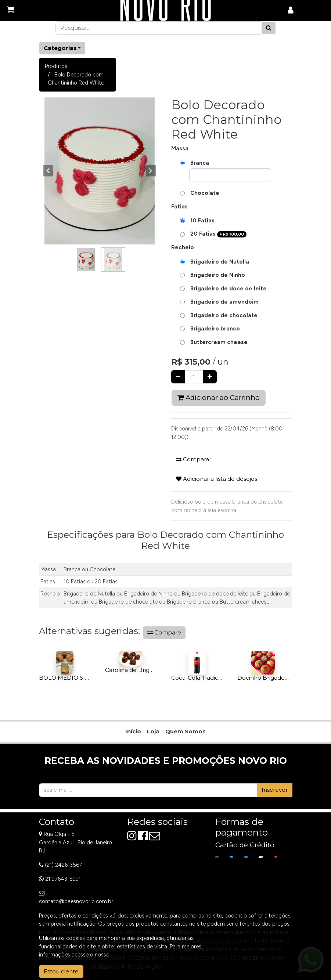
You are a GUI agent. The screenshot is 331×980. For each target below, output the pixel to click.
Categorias (60, 48)
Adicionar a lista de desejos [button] (217, 479)
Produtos (56, 66)
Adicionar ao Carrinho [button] (219, 398)
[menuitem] (133, 732)
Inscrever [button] (275, 790)
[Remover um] (178, 377)
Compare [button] (164, 632)
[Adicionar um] (210, 377)
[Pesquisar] (269, 28)
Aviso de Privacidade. (137, 955)
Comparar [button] (194, 459)
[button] (48, 171)
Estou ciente (61, 971)
